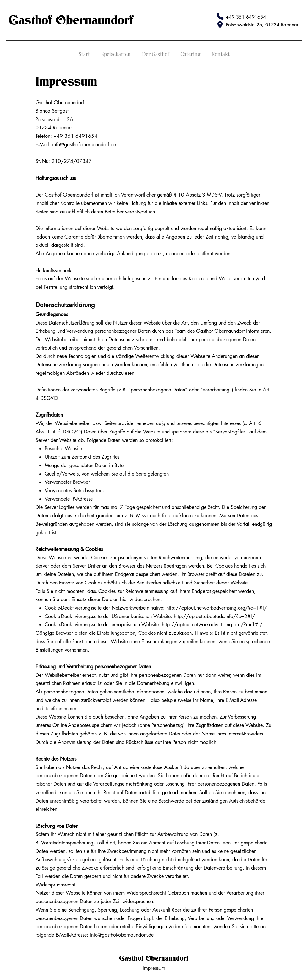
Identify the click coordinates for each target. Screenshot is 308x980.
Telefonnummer (60, 709)
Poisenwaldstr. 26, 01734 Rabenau (263, 25)
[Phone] (220, 16)
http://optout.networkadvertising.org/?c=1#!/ (217, 608)
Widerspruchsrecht (146, 893)
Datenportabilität (143, 792)
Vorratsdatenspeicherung (67, 843)
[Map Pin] (220, 24)
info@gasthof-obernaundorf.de (84, 145)
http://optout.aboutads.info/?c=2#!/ (214, 616)
